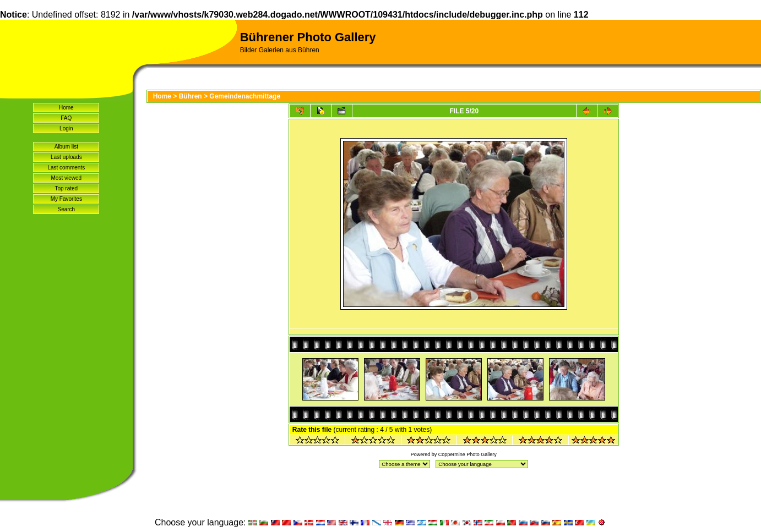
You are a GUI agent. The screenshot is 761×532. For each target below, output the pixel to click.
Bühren (191, 96)
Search (66, 209)
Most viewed (67, 178)
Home (66, 108)
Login (66, 128)
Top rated (66, 188)
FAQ (66, 118)
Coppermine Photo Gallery (468, 454)
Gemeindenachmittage (245, 96)
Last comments (66, 168)
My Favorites (66, 199)
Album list (66, 147)
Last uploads (66, 157)
